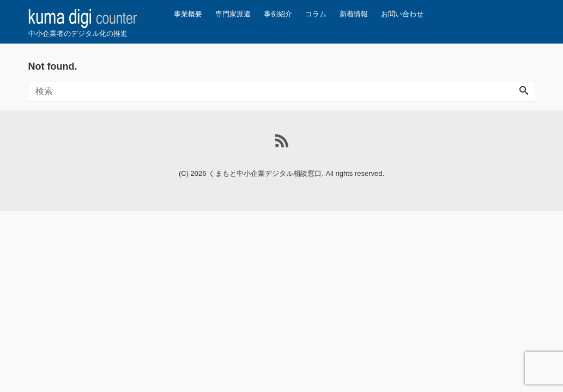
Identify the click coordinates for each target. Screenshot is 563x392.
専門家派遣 (233, 14)
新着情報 (354, 14)
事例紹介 (278, 14)
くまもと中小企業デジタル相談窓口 (265, 173)
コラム (316, 14)
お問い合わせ (402, 14)
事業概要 (188, 14)
